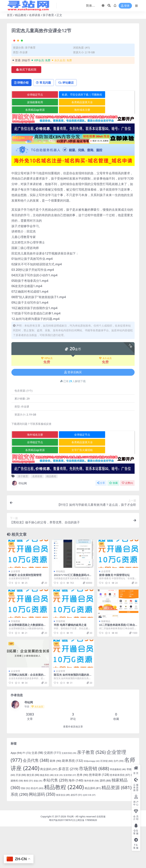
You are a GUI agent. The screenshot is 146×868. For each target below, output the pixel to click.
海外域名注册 (73, 151)
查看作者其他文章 (73, 768)
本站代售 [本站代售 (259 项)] (55, 822)
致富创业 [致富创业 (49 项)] (63, 836)
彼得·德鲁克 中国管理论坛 (114, 616)
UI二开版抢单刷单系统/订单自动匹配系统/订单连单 (117, 668)
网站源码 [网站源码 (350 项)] (42, 836)
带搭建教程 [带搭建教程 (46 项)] (118, 811)
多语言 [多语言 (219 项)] (68, 810)
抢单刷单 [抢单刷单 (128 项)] (99, 816)
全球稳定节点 (32, 136)
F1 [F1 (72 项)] (27, 794)
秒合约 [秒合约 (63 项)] (37, 830)
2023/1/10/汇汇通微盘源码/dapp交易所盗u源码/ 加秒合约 (72, 618)
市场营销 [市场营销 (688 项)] (94, 810)
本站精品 (60, 613)
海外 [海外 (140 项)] (76, 822)
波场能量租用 (32, 144)
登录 (125, 6)
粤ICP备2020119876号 (61, 862)
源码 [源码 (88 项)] (105, 822)
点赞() (127, 524)
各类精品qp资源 (32, 151)
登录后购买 (73, 414)
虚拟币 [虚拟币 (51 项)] (76, 836)
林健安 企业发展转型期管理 (25, 616)
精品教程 (21, 15)
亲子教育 (48, 15)
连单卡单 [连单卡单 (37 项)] (89, 836)
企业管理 (15, 613)
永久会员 (105, 400)
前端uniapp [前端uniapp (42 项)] (92, 802)
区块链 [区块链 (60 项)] (107, 802)
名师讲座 (35, 15)
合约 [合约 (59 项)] (118, 802)
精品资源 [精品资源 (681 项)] (117, 829)
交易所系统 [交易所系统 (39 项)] (69, 795)
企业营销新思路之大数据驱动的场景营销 (27, 668)
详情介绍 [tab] (22, 124)
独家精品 (106, 663)
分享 (101, 524)
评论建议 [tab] (69, 124)
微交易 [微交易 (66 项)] (33, 816)
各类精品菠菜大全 (73, 144)
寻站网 (19, 525)
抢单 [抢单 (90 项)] (83, 816)
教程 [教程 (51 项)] (28, 822)
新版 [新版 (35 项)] (38, 822)
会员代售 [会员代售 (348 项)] (36, 802)
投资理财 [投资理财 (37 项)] (70, 816)
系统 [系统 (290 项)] (19, 836)
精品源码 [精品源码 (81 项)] (93, 830)
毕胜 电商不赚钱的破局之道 (70, 666)
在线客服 (101, 858)
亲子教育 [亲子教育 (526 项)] (91, 794)
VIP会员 (47, 400)
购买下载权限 (26, 111)
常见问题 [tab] (45, 124)
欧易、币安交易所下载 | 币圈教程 (73, 136)
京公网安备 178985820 (85, 862)
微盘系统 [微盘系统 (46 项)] (47, 816)
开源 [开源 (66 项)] (21, 816)
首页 (10, 15)
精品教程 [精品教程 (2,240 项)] (64, 829)
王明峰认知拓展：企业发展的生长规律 (27, 718)
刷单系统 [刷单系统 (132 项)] (73, 802)
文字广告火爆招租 (73, 491)
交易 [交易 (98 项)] (37, 794)
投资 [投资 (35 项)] (59, 816)
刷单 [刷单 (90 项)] (56, 802)
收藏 (113, 524)
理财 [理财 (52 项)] (25, 830)
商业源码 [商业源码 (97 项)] (49, 810)
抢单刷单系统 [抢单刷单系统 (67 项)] (120, 816)
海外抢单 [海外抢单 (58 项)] (91, 822)
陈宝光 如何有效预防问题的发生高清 (73, 718)
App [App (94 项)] (16, 794)
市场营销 (15, 663)
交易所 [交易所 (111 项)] (52, 794)
